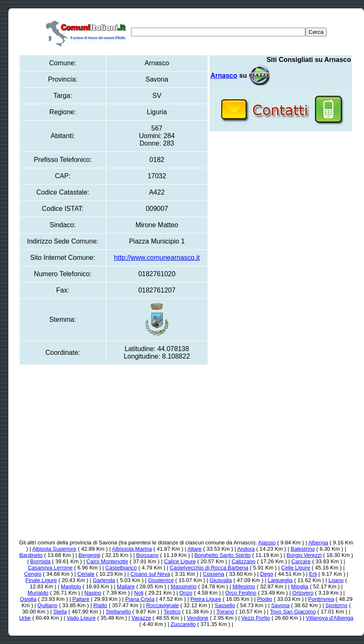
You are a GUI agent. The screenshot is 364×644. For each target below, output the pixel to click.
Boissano (147, 555)
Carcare (301, 561)
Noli (139, 593)
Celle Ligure (296, 568)
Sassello (225, 605)
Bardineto (31, 555)
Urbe (25, 618)
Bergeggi (90, 555)
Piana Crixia (140, 599)
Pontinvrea (321, 599)
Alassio (267, 543)
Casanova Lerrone (50, 568)
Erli (313, 574)
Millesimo (244, 586)
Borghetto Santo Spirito (223, 555)
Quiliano (48, 605)
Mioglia (300, 586)
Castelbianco (121, 568)
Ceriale (86, 574)
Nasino (93, 593)
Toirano (225, 612)
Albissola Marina (132, 549)
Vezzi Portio (256, 618)
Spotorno (337, 605)
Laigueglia (280, 580)
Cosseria (214, 574)
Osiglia (28, 599)
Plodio (264, 599)
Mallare (126, 586)
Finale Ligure (41, 580)
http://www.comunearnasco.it (157, 258)
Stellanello (118, 612)
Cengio (33, 574)
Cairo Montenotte (107, 561)
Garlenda (104, 580)
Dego (267, 574)
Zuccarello (183, 624)
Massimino (184, 586)
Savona (280, 605)
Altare (195, 549)
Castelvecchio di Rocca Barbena (209, 568)
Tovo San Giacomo (293, 612)
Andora (246, 549)
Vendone (198, 618)
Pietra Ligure (206, 599)
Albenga (318, 543)
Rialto (100, 605)
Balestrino (303, 549)
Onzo (186, 593)
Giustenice (161, 580)
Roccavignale (162, 605)
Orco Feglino (241, 593)
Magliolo (71, 586)
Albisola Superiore (54, 549)
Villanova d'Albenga (330, 618)
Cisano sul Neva (150, 574)
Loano (336, 580)
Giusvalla (221, 580)
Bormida (40, 561)
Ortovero (303, 593)
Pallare (81, 599)
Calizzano (244, 561)
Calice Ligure (180, 561)
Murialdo (38, 593)
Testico (172, 612)
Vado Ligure (81, 618)
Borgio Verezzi (304, 555)
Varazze (141, 618)
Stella (60, 612)
